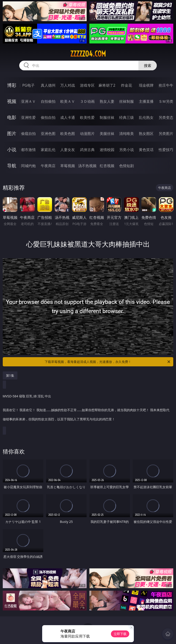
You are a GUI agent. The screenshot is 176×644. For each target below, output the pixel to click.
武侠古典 (87, 150)
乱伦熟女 (146, 117)
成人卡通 (68, 117)
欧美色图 (68, 134)
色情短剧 (126, 166)
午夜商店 (48, 166)
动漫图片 (87, 134)
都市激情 (28, 150)
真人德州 (48, 85)
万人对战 (68, 85)
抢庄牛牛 (166, 85)
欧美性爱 (87, 117)
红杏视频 (107, 166)
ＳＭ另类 (166, 101)
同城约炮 (28, 166)
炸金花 (126, 85)
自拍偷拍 (48, 101)
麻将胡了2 (107, 85)
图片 (12, 133)
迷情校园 (107, 150)
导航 (12, 166)
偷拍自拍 (48, 117)
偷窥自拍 (28, 134)
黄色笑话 (146, 150)
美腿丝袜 (107, 134)
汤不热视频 (87, 166)
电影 (12, 117)
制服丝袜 (107, 117)
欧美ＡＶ (68, 101)
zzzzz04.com (88, 54)
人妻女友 (68, 150)
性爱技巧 (166, 150)
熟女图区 (146, 134)
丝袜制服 (126, 101)
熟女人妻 (107, 101)
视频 (12, 101)
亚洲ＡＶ (28, 101)
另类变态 (166, 117)
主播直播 (146, 101)
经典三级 (126, 117)
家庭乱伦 (48, 150)
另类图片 (166, 134)
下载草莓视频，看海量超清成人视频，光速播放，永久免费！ (108, 362)
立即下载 (120, 634)
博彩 (12, 85)
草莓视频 (68, 166)
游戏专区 (87, 85)
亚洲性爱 (28, 117)
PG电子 (28, 85)
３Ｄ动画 (87, 101)
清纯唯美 (126, 134)
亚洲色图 (48, 134)
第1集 (10, 375)
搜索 (148, 66)
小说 (12, 150)
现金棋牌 (146, 85)
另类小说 (126, 150)
